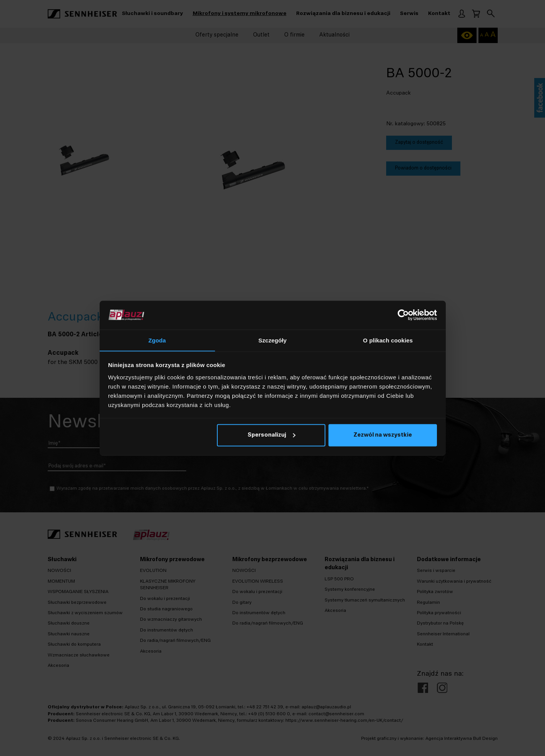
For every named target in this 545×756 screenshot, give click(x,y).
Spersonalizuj (272, 436)
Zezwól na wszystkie (383, 436)
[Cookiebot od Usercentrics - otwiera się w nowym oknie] (403, 315)
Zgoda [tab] (157, 340)
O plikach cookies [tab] (388, 340)
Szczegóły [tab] (272, 340)
